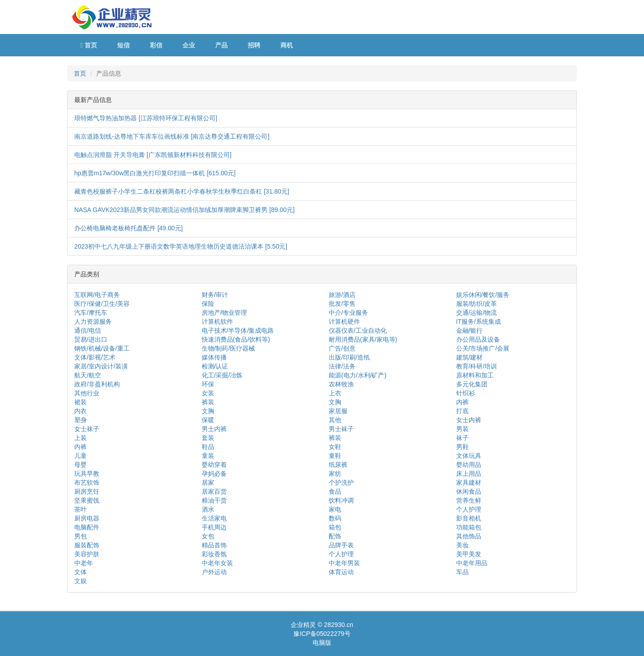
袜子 (462, 438)
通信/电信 (88, 330)
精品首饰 (214, 545)
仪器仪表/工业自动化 (358, 330)
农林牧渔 (341, 384)
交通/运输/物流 (477, 313)
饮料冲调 (341, 500)
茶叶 (80, 509)
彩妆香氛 (214, 554)
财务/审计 (215, 295)
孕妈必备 (214, 474)
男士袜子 (341, 429)
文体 (80, 572)
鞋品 (208, 447)
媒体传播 (214, 357)
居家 (208, 482)
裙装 (80, 402)
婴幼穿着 (214, 465)
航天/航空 (88, 375)
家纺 (335, 474)
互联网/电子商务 (97, 295)
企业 (189, 45)
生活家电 (214, 518)
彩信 (156, 45)
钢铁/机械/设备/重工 (102, 348)
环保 (208, 384)
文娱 (80, 581)
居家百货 (214, 491)
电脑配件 (87, 527)
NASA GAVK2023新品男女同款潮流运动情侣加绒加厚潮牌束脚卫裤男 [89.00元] (184, 210)
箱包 (335, 527)
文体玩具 (469, 456)
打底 (462, 411)
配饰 (335, 536)
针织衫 (466, 393)
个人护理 (469, 509)
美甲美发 (469, 554)
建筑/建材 (470, 357)
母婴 (80, 465)
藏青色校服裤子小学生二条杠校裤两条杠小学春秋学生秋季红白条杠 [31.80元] (182, 191)
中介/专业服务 (348, 313)
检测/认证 (215, 366)
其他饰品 (469, 536)
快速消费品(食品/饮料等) (236, 339)
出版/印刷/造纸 (349, 357)
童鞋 (335, 456)
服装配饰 (87, 545)
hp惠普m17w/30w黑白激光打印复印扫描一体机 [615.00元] (155, 173)
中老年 (84, 563)
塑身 (80, 420)
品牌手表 (341, 545)
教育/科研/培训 (477, 366)
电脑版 (322, 643)
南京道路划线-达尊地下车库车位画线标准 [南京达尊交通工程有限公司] (172, 136)
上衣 (335, 393)
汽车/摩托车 (91, 313)
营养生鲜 (469, 500)
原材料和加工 (475, 375)
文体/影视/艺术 (95, 357)
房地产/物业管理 (225, 313)
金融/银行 (470, 330)
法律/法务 (342, 366)
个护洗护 (341, 482)
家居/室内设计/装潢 (101, 366)
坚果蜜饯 (87, 500)
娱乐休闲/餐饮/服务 (483, 295)
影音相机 (469, 518)
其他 (335, 420)
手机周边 (214, 527)
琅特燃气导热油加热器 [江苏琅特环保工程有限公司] (146, 118)
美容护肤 (87, 554)
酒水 (208, 509)
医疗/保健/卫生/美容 (102, 304)
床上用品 (469, 474)
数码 (335, 518)
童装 (208, 456)
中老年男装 (344, 563)
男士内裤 (214, 429)
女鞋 (335, 447)
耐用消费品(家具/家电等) (363, 339)
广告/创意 (342, 348)
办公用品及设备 (478, 339)
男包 (80, 536)
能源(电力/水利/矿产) (358, 375)
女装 (208, 393)
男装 (462, 429)
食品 (335, 491)
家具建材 (469, 482)
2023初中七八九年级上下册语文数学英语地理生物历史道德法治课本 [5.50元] (181, 246)
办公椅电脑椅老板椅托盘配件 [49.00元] (129, 228)
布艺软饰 (87, 482)
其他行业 (87, 393)
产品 (221, 45)
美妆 (462, 545)
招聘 (254, 45)
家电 (335, 509)
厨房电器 (87, 518)
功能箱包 (469, 527)
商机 (287, 45)
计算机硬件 (344, 322)
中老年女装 (217, 563)
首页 (89, 45)
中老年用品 (472, 563)
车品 (462, 572)
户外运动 (214, 572)
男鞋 (462, 447)
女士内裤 (469, 420)
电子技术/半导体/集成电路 (238, 330)
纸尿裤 (338, 465)
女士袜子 (87, 429)
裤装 (208, 402)
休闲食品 (469, 491)
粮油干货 (214, 500)
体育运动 (341, 572)
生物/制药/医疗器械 (229, 348)
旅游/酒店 (342, 295)
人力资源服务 (93, 322)
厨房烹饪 (87, 491)
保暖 (208, 420)
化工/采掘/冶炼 (222, 375)
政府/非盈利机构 (97, 384)
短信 (123, 45)
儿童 (80, 456)
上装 (80, 438)
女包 (208, 536)
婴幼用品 (469, 465)
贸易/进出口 (91, 339)
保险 (208, 304)
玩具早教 (87, 474)
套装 (208, 438)
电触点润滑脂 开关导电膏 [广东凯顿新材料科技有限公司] (153, 155)
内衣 (80, 411)
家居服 (338, 411)
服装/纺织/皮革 (477, 304)
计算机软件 (217, 322)
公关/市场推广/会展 (483, 348)
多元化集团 (472, 384)
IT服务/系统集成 (479, 322)
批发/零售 (342, 304)
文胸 (335, 402)
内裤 (462, 402)
